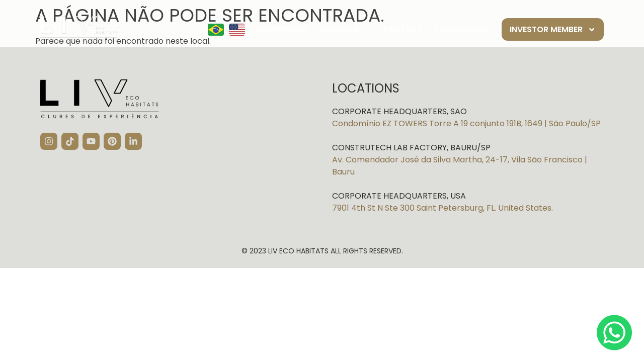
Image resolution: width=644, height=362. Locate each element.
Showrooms (462, 29)
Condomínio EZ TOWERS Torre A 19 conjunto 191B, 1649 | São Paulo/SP (466, 123)
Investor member (553, 30)
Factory (403, 29)
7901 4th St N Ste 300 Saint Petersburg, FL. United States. (442, 208)
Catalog (345, 30)
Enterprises (282, 29)
